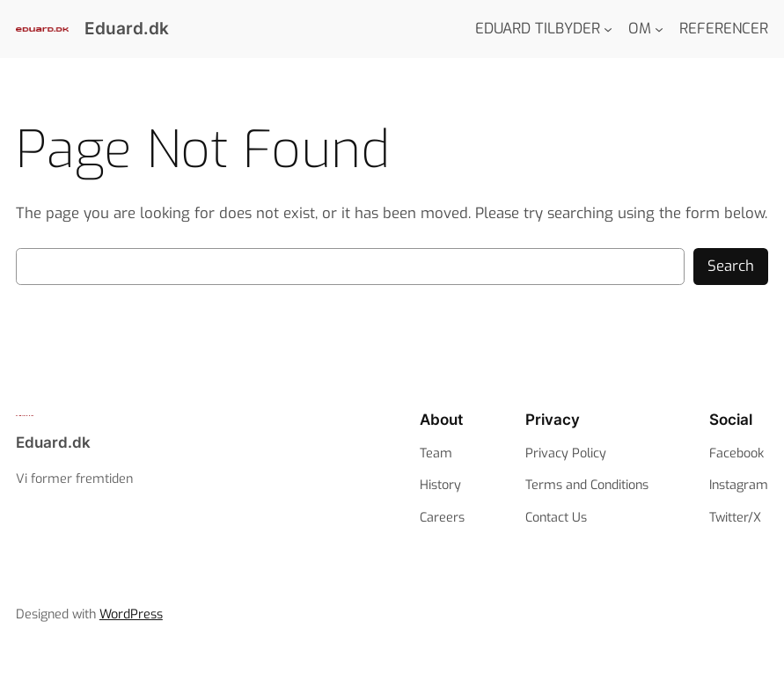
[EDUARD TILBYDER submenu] (608, 29)
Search (731, 266)
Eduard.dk (127, 29)
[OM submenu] (659, 29)
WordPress (131, 614)
